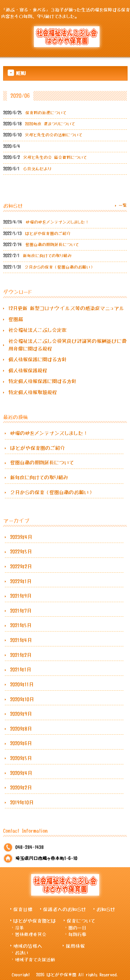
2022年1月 (21, 581)
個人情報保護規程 (28, 371)
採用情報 (75, 946)
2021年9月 (21, 596)
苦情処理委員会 (31, 934)
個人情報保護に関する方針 (37, 360)
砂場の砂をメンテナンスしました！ (49, 433)
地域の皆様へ (28, 946)
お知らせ (106, 909)
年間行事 (77, 934)
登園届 (16, 319)
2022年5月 (21, 552)
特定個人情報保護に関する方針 (42, 381)
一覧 (123, 205)
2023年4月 (21, 537)
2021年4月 (21, 640)
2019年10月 (22, 802)
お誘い (21, 953)
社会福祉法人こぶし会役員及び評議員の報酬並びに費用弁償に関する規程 (67, 345)
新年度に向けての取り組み (39, 478)
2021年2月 (21, 655)
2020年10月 (22, 699)
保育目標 (23, 909)
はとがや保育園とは (35, 921)
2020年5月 (21, 758)
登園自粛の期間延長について (42, 463)
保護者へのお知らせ (64, 909)
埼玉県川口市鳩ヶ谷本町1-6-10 (46, 858)
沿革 (19, 928)
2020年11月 (22, 684)
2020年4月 (21, 773)
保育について (81, 921)
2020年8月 (21, 729)
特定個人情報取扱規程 (33, 392)
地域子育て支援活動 (35, 960)
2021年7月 (21, 611)
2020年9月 (21, 714)
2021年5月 (21, 625)
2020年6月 (21, 743)
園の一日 (77, 928)
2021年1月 (21, 670)
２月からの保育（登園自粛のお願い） (52, 492)
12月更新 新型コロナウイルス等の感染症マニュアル (66, 308)
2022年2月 (21, 566)
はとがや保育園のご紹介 (37, 448)
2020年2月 (21, 788)
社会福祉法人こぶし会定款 (37, 330)
